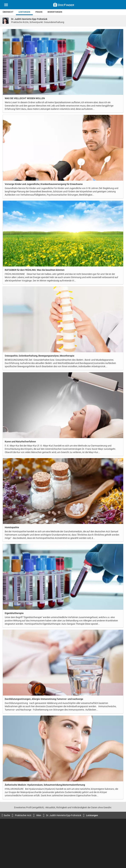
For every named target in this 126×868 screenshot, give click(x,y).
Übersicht (8, 12)
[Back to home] (64, 5)
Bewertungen (55, 12)
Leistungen (24, 12)
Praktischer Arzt (23, 815)
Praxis (39, 12)
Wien (39, 815)
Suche (6, 815)
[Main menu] (6, 5)
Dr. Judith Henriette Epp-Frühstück (64, 815)
